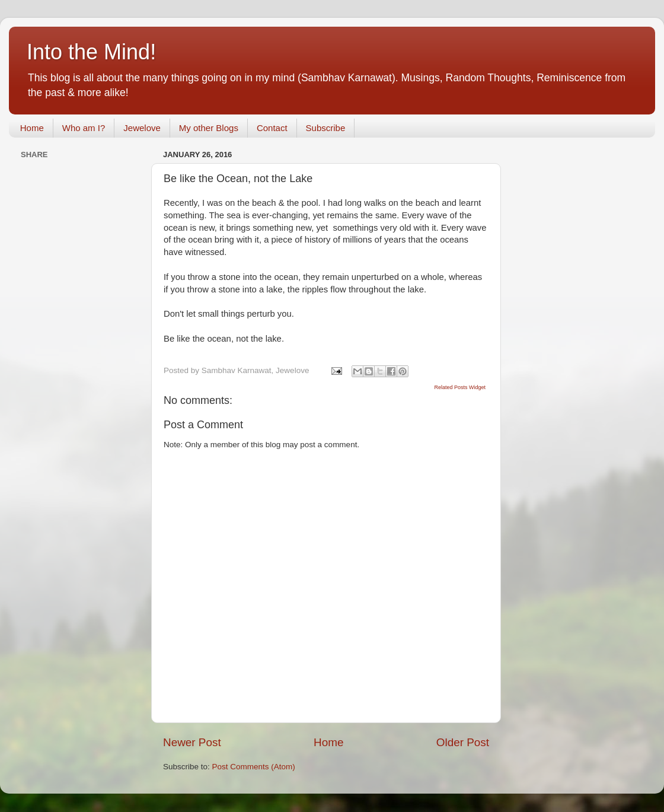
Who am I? (84, 128)
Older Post (463, 742)
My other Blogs (209, 128)
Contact (272, 128)
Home (32, 128)
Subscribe (326, 128)
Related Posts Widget (460, 387)
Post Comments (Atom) (254, 767)
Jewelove (142, 128)
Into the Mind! (91, 52)
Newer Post (192, 742)
